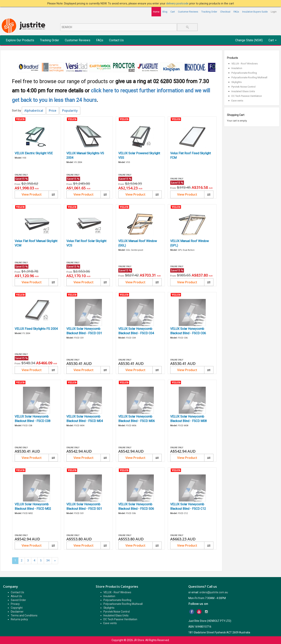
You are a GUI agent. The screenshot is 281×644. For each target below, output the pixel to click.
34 (48, 560)
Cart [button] (273, 40)
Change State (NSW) (249, 40)
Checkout (225, 12)
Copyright (17, 608)
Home (156, 12)
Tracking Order (209, 12)
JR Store (139, 640)
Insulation (237, 68)
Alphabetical (34, 111)
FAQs (236, 12)
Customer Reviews (188, 12)
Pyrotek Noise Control (243, 87)
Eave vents (237, 101)
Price (53, 111)
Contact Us (116, 40)
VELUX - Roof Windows (245, 64)
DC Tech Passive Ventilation (247, 96)
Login (274, 12)
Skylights (237, 82)
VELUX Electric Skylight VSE (34, 153)
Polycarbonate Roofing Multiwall (249, 77)
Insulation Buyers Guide (255, 12)
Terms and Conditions (24, 615)
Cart (173, 12)
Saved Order (18, 600)
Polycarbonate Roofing (244, 73)
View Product (32, 194)
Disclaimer (17, 612)
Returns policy (19, 619)
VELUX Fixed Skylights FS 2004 (36, 329)
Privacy (15, 604)
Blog (165, 12)
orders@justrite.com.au (214, 592)
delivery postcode (178, 3)
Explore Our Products (20, 40)
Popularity (70, 111)
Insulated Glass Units (243, 91)
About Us (16, 596)
